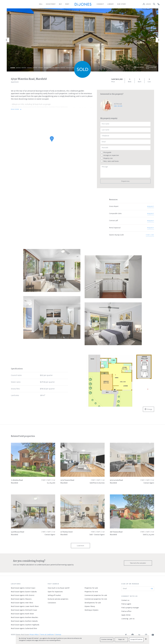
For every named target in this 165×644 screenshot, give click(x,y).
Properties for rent (91, 592)
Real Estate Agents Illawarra (21, 599)
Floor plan (153, 67)
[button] (41, 4)
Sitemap (58, 635)
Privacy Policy (34, 635)
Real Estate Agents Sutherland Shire (24, 629)
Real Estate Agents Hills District (23, 595)
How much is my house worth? (59, 588)
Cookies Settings (107, 640)
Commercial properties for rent (96, 599)
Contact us (125, 600)
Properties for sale (91, 588)
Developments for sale (93, 603)
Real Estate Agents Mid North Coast (24, 610)
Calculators (52, 603)
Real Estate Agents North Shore (22, 614)
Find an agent (126, 604)
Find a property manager (130, 608)
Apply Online (126, 615)
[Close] (146, 639)
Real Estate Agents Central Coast (23, 588)
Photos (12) (140, 67)
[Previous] (7, 40)
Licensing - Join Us (128, 619)
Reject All (121, 640)
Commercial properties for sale (96, 595)
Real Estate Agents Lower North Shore (25, 607)
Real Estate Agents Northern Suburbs (24, 621)
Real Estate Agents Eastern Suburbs (24, 592)
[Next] (158, 40)
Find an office (126, 611)
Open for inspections (55, 592)
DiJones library (90, 607)
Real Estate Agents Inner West (22, 603)
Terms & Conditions (47, 635)
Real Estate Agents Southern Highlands (25, 625)
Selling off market (54, 595)
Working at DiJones (91, 610)
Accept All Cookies (136, 640)
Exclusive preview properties (58, 599)
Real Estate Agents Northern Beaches (25, 618)
